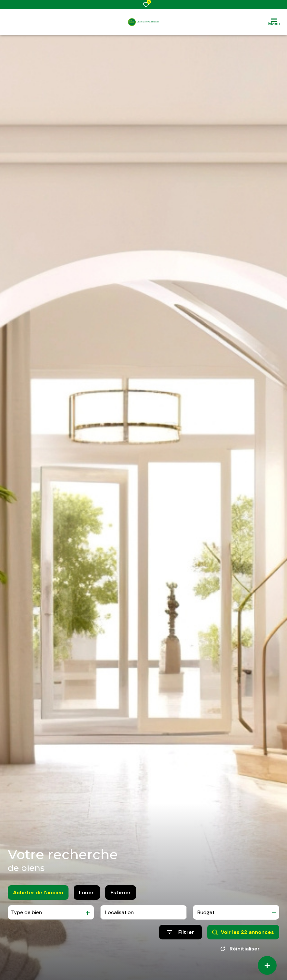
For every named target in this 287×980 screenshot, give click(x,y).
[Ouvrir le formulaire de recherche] (181, 950)
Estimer (121, 910)
